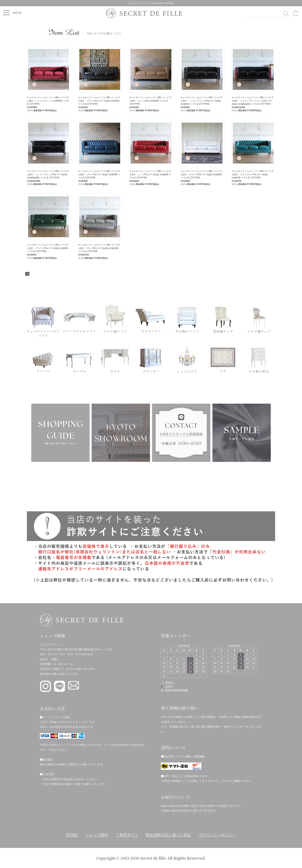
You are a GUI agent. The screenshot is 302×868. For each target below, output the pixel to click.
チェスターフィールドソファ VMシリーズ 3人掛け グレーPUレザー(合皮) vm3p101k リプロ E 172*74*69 (99, 248)
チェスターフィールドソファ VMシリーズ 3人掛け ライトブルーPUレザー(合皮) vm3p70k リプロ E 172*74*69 (252, 174)
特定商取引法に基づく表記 (168, 835)
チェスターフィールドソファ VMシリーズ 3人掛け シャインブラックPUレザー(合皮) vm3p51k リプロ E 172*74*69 (201, 101)
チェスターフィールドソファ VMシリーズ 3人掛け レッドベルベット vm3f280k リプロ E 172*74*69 (48, 101)
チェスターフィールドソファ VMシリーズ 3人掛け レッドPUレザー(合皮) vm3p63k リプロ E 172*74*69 (150, 174)
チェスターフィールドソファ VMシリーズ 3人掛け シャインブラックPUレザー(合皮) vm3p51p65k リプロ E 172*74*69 (48, 174)
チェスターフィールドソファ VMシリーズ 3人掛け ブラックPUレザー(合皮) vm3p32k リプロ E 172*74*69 (99, 101)
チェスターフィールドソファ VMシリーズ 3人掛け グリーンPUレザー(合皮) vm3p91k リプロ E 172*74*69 (48, 248)
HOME (72, 835)
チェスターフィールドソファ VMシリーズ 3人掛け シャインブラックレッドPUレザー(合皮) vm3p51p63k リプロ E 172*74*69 (252, 101)
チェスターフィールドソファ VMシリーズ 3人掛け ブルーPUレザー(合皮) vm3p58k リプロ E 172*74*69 (99, 174)
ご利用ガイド (127, 835)
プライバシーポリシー (217, 835)
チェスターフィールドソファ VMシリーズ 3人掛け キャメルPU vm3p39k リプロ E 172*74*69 (150, 101)
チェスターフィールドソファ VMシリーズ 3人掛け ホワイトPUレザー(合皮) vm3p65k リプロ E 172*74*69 (201, 174)
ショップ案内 (97, 835)
